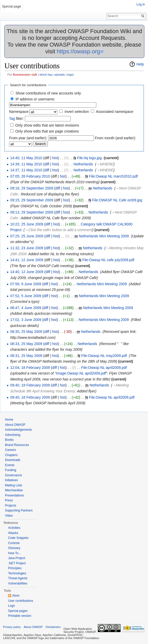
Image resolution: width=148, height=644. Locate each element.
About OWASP (15, 425)
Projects (10, 506)
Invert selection (77, 112)
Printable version (20, 616)
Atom (16, 596)
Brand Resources (17, 445)
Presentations (14, 495)
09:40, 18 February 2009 (30, 385)
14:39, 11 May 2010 (26, 164)
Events (10, 465)
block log (46, 74)
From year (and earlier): (28, 138)
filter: (16, 119)
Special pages (18, 611)
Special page (11, 6)
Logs (11, 606)
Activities (14, 528)
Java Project (17, 558)
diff (47, 164)
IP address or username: (35, 99)
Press (9, 500)
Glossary (14, 548)
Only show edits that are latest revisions (47, 125)
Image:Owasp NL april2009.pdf (81, 373)
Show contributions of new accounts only (48, 93)
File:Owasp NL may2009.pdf (104, 356)
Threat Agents (18, 578)
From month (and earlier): (116, 138)
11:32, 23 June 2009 (27, 248)
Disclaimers (53, 627)
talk (35, 74)
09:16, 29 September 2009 (32, 188)
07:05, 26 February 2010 (30, 176)
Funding (10, 470)
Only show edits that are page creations (47, 131)
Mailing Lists (13, 485)
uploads (59, 74)
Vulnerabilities (18, 583)
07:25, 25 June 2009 (27, 236)
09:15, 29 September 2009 (32, 200)
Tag (12, 119)
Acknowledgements (18, 430)
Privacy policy (12, 627)
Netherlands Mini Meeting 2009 (104, 236)
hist (55, 158)
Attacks (13, 533)
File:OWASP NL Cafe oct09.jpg (117, 200)
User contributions (21, 601)
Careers (10, 450)
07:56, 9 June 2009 (26, 284)
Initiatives (11, 480)
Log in (141, 4)
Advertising (13, 435)
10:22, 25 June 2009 (27, 224)
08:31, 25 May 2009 (26, 356)
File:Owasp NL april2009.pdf (104, 368)
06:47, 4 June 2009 (26, 308)
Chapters (11, 455)
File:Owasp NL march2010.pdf (113, 176)
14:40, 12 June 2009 (27, 272)
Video (9, 516)
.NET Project (17, 563)
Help (140, 64)
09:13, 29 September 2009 (32, 212)
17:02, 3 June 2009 (26, 320)
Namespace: (19, 112)
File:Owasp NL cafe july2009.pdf (108, 260)
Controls (14, 543)
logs (70, 74)
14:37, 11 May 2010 (26, 170)
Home (9, 420)
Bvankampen (22, 74)
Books (9, 440)
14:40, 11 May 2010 (26, 158)
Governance (13, 475)
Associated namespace (115, 112)
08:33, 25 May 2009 (26, 344)
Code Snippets (18, 538)
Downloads (13, 460)
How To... (14, 553)
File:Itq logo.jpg (89, 158)
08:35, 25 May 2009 (26, 332)
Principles (15, 568)
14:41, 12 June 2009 (27, 260)
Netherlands (83, 164)
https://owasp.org (78, 51)
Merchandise (14, 490)
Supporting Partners (19, 510)
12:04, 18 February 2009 (30, 368)
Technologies (17, 573)
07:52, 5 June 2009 (26, 296)
